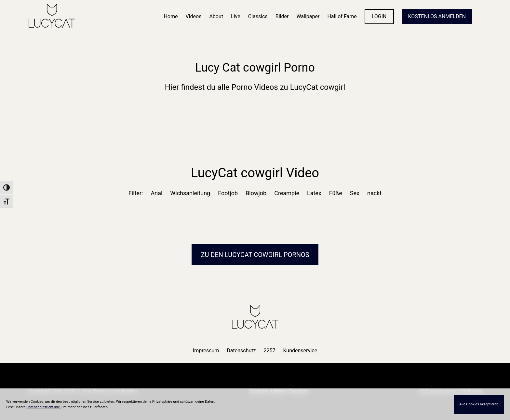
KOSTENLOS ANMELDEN (437, 16)
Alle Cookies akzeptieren (479, 404)
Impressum (206, 351)
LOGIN (379, 16)
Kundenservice (300, 351)
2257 (270, 351)
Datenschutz (241, 351)
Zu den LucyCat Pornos (255, 255)
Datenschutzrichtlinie (43, 407)
